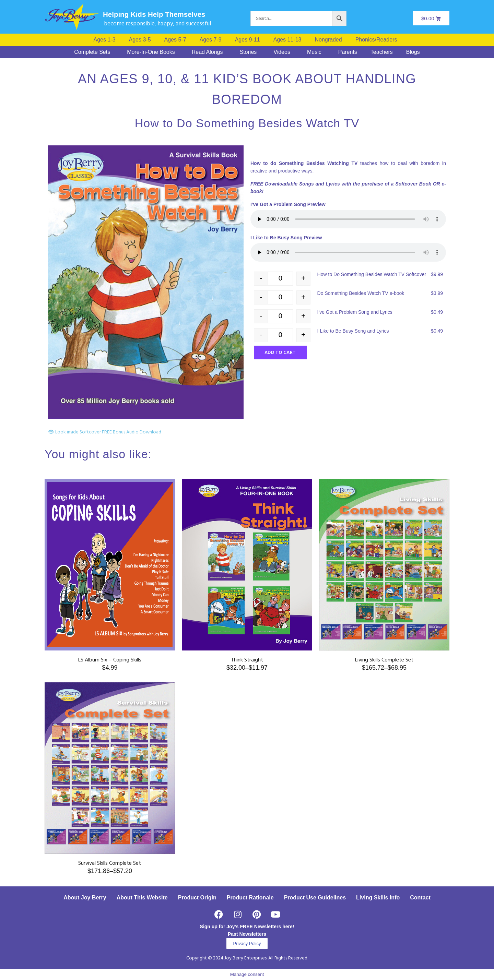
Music (314, 52)
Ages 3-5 (140, 40)
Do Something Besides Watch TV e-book (361, 293)
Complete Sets (92, 52)
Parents (348, 52)
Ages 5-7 (175, 40)
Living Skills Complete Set (384, 660)
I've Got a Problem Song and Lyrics (355, 312)
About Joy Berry (85, 898)
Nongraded (328, 40)
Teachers (382, 52)
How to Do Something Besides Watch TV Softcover (372, 274)
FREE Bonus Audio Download (132, 432)
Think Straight (247, 660)
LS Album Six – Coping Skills (110, 660)
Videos (282, 52)
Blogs (413, 52)
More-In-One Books (151, 52)
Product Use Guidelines (315, 898)
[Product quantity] (280, 279)
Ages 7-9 (211, 40)
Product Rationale (250, 898)
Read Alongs (207, 52)
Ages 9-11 (248, 40)
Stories (248, 52)
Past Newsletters (247, 934)
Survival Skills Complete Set (110, 863)
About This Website (142, 898)
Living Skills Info (378, 898)
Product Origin (197, 898)
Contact (420, 898)
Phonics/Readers (376, 40)
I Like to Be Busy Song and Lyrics (353, 331)
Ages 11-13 (287, 40)
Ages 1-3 (105, 40)
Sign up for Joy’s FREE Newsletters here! (247, 927)
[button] (378, 40)
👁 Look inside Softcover (74, 432)
